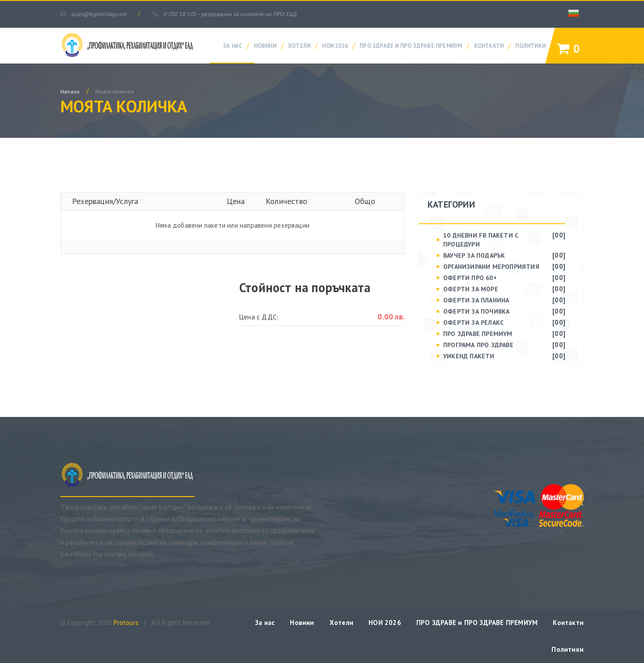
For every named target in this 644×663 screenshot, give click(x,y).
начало (70, 91)
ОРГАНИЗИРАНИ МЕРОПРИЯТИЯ (491, 267)
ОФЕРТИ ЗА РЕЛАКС (473, 323)
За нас (233, 46)
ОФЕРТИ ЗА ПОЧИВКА (476, 311)
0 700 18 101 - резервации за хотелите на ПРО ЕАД (225, 14)
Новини (265, 46)
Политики (530, 46)
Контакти (489, 46)
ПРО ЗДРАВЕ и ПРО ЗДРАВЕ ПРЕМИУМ (411, 46)
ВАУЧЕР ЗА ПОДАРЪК (474, 255)
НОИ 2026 (335, 46)
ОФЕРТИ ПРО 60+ (470, 278)
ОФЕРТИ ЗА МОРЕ (471, 289)
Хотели (299, 46)
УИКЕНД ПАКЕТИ (469, 356)
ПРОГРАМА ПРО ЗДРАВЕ (478, 345)
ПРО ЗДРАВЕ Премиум (478, 334)
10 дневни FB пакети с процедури (481, 240)
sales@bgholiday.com (93, 14)
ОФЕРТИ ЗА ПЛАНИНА (476, 300)
